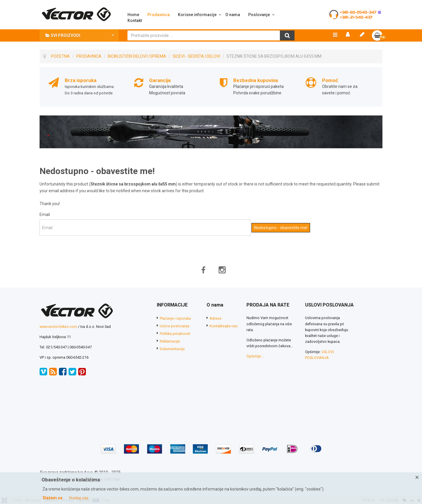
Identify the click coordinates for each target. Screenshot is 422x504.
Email (45, 215)
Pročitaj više (79, 498)
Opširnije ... (256, 357)
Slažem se (52, 498)
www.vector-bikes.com (58, 327)
